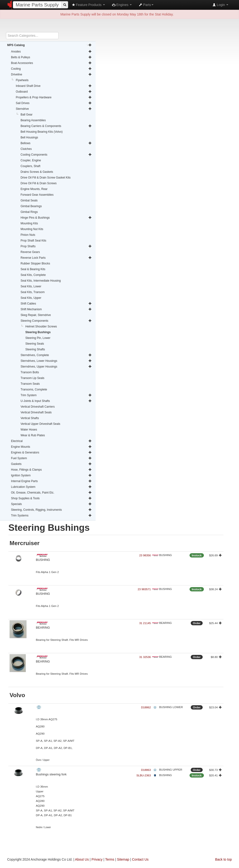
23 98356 (145, 555)
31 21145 (145, 623)
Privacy (97, 859)
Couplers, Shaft (30, 166)
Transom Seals (30, 384)
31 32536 (145, 657)
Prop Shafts (56, 246)
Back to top (223, 859)
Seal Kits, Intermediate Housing (41, 281)
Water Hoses (29, 430)
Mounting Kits (29, 223)
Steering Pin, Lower (38, 338)
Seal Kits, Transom (33, 292)
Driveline (51, 74)
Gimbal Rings (29, 212)
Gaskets (51, 464)
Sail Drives (54, 103)
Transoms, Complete (34, 389)
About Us (82, 859)
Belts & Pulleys (51, 57)
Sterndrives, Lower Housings (56, 361)
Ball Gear (27, 115)
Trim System (56, 395)
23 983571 (144, 589)
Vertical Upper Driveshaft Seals (40, 424)
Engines (122, 5)
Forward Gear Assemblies (37, 195)
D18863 (146, 770)
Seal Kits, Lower (31, 286)
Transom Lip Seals (33, 378)
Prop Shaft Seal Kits (33, 241)
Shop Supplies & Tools (51, 498)
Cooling (51, 69)
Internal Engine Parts (51, 481)
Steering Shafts (35, 349)
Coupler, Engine (31, 160)
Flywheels (22, 80)
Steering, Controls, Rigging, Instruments (51, 510)
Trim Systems (51, 516)
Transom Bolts (30, 372)
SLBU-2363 (144, 775)
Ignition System (51, 475)
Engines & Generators (51, 452)
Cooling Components (56, 155)
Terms (110, 859)
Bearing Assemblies (33, 120)
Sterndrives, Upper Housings (56, 367)
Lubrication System (51, 487)
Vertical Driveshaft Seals (36, 412)
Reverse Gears (30, 252)
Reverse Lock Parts (56, 258)
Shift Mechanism (56, 309)
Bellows (56, 143)
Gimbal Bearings (31, 206)
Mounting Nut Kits (32, 229)
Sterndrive (54, 109)
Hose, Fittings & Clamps (51, 470)
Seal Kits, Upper (31, 298)
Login (220, 5)
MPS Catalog (49, 45)
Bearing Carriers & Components (56, 126)
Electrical (51, 441)
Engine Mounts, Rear (34, 189)
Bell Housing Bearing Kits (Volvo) (42, 132)
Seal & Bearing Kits (33, 269)
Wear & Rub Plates (33, 435)
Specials (51, 504)
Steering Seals (35, 344)
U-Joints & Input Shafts (56, 401)
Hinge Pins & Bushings (56, 218)
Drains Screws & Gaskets (37, 172)
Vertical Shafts (30, 418)
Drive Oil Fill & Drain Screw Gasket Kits (46, 178)
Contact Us (140, 859)
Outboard (54, 92)
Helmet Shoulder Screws (41, 326)
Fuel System (51, 458)
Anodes (51, 52)
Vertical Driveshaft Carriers (38, 407)
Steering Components (56, 321)
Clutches (26, 149)
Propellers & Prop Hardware (54, 97)
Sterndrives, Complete (56, 355)
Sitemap (123, 859)
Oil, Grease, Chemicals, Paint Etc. (51, 493)
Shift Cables (56, 304)
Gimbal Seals (29, 200)
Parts (146, 5)
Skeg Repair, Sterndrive (36, 315)
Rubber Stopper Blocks (35, 263)
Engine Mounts (51, 447)
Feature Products (88, 5)
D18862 (146, 707)
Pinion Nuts (28, 235)
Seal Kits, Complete (33, 275)
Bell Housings (29, 137)
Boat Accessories (51, 63)
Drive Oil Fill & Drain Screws (39, 183)
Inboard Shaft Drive (54, 86)
